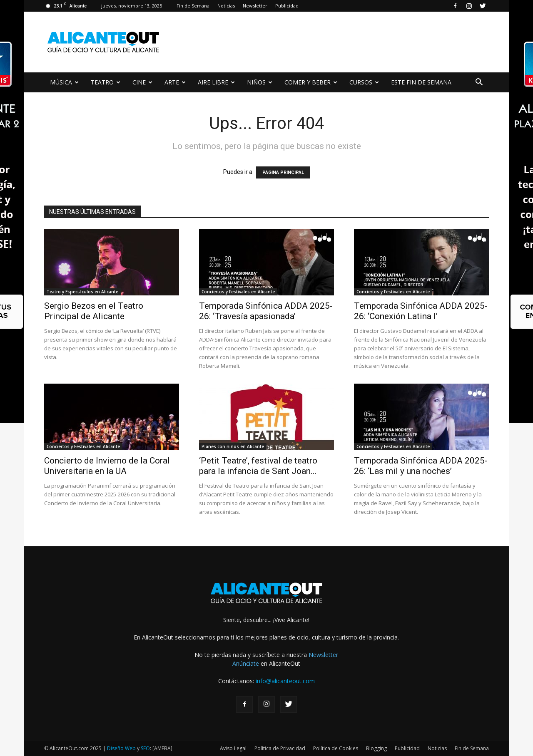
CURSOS (364, 82)
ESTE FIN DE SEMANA (421, 82)
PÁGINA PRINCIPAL (283, 172)
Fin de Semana (193, 6)
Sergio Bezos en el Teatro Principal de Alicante (94, 311)
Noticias (226, 6)
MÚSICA (64, 82)
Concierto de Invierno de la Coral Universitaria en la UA (107, 466)
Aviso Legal (233, 748)
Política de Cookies (336, 748)
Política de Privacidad (280, 748)
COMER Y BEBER (311, 82)
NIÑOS (260, 82)
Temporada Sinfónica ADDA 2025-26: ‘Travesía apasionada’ (266, 311)
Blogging (376, 748)
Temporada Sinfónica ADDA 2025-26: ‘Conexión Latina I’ (421, 311)
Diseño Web (121, 748)
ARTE (175, 82)
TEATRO (106, 82)
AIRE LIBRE (216, 82)
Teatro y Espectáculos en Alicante (82, 292)
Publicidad (287, 6)
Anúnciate (246, 663)
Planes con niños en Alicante (233, 446)
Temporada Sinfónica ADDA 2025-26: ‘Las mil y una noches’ (421, 466)
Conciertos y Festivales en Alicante (238, 292)
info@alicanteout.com (285, 681)
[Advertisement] (337, 42)
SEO (145, 748)
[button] (479, 83)
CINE (142, 82)
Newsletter (255, 6)
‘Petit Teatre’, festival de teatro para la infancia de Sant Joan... (258, 466)
